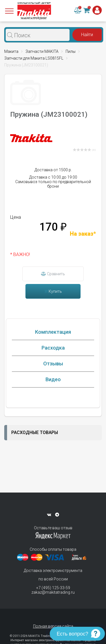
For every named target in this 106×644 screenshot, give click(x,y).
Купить (53, 291)
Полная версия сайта (53, 626)
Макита (11, 51)
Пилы (71, 51)
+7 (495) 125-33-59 (53, 588)
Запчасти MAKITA (42, 51)
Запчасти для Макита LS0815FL (34, 58)
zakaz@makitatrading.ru (53, 592)
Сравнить (53, 274)
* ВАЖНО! (20, 254)
